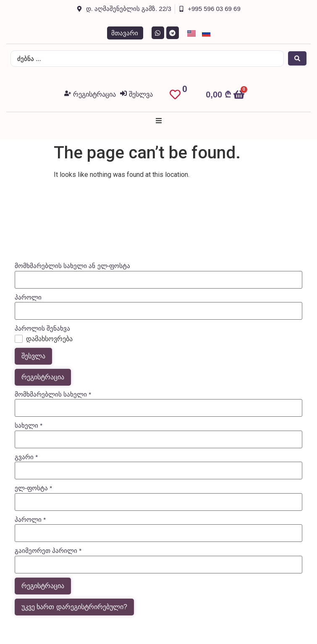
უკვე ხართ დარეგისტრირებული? (74, 607)
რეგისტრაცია (43, 377)
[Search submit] (297, 58)
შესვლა (33, 356)
